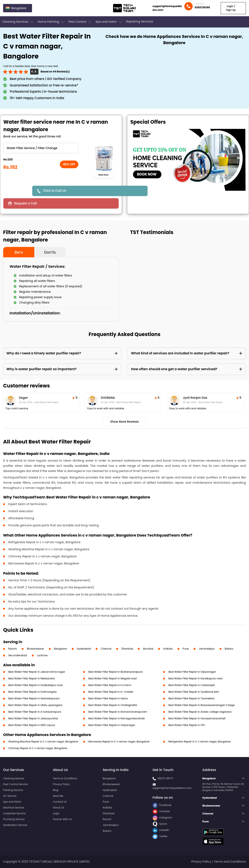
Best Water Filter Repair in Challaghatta (113, 705)
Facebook (162, 805)
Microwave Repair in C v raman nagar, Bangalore (119, 742)
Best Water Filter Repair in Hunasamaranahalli (197, 718)
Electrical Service (14, 808)
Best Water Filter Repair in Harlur (108, 698)
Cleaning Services (18, 22)
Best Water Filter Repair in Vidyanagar (112, 725)
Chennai (106, 649)
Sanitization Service (15, 825)
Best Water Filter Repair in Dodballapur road (35, 685)
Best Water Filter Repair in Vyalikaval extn (194, 692)
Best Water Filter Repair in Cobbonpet (192, 685)
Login (56, 813)
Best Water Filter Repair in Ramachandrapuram (118, 712)
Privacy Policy (61, 784)
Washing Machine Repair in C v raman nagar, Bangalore (43, 742)
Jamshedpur (207, 649)
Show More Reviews (124, 422)
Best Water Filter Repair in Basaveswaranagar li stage (202, 705)
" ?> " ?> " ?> (41, 148)
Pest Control (80, 22)
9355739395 (202, 7)
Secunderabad (18, 655)
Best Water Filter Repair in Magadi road (112, 678)
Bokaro (229, 649)
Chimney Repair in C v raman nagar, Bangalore (38, 748)
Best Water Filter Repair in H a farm (110, 685)
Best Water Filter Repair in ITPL (187, 725)
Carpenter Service (14, 813)
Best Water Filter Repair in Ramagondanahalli (116, 718)
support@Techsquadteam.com (172, 788)
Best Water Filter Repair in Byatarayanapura (115, 672)
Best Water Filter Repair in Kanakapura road (195, 678)
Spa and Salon (109, 22)
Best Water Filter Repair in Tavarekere (191, 698)
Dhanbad (127, 649)
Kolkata (168, 649)
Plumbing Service (14, 819)
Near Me (58, 796)
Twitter (160, 836)
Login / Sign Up (231, 8)
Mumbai (148, 649)
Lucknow (42, 655)
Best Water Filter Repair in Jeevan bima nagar (37, 672)
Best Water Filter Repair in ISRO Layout (32, 725)
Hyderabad (84, 649)
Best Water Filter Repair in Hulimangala (32, 692)
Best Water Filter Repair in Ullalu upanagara (35, 705)
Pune (186, 649)
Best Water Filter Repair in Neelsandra (32, 678)
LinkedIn (161, 830)
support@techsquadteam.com (167, 8)
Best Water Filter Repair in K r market (111, 692)
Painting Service (13, 790)
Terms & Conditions (65, 778)
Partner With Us (62, 819)
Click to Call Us (55, 191)
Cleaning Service (14, 778)
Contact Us (60, 802)
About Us (59, 808)
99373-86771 (165, 778)
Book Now (104, 175)
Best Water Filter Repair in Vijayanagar (192, 672)
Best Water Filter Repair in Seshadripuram (34, 698)
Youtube (161, 811)
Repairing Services (139, 21)
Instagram (162, 818)
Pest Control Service (15, 784)
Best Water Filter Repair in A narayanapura (35, 712)
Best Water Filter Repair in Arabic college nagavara (200, 712)
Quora (160, 824)
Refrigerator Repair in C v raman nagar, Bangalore (200, 742)
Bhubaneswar (35, 649)
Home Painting (51, 22)
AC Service (10, 796)
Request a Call (25, 203)
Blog (56, 790)
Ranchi (13, 649)
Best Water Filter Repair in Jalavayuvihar (33, 718)
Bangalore (60, 649)
